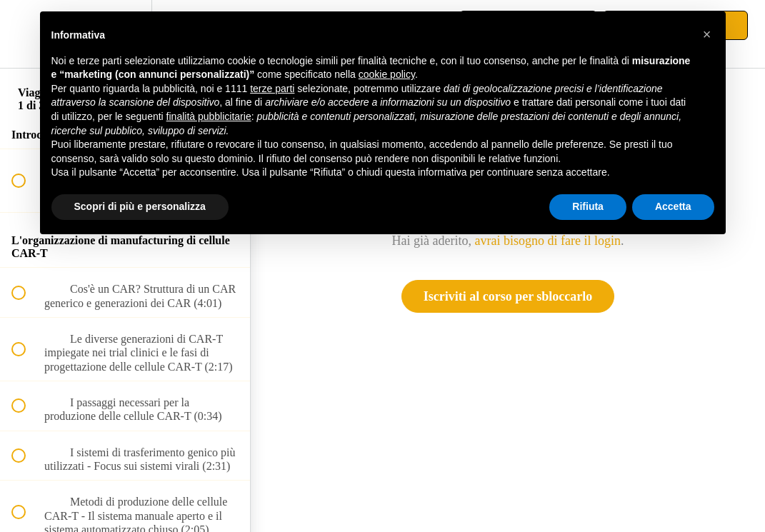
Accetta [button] (673, 206)
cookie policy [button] (387, 74)
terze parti (272, 89)
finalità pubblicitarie (209, 116)
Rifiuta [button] (588, 206)
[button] (26, 34)
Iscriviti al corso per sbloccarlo (508, 296)
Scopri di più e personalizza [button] (140, 206)
